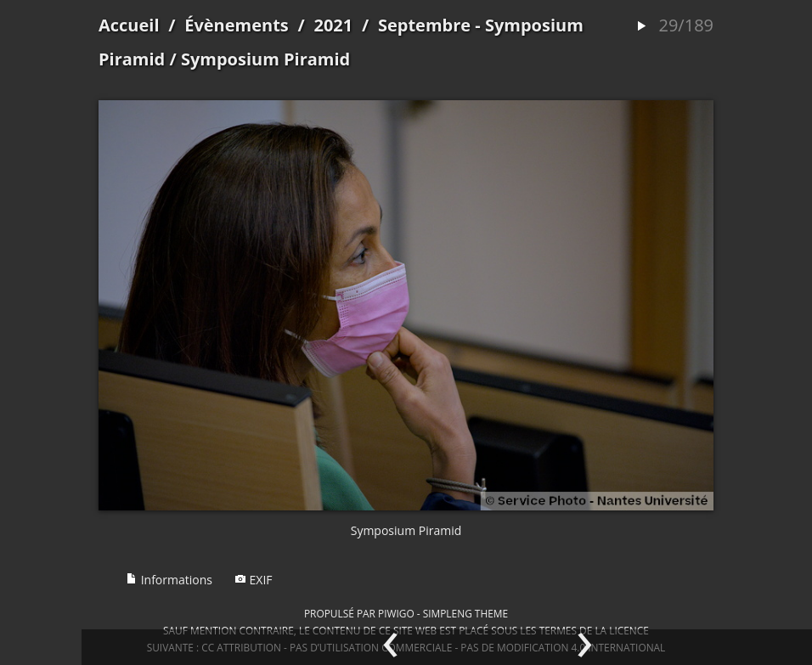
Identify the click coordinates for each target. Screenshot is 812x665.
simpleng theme (465, 613)
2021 (333, 25)
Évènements (237, 25)
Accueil (129, 25)
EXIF (254, 580)
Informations (169, 580)
